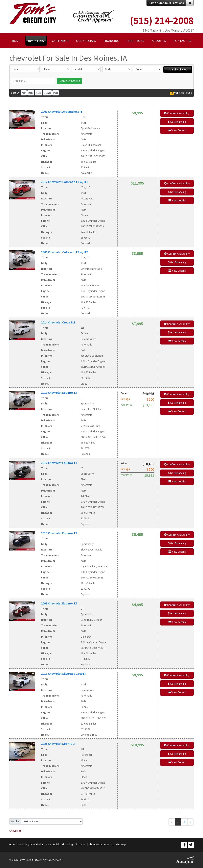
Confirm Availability (177, 113)
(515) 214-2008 (162, 21)
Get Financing (177, 122)
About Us (94, 844)
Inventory (24, 844)
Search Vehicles (178, 69)
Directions (81, 844)
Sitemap (121, 844)
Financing (67, 844)
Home (13, 844)
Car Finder (37, 844)
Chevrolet (15, 831)
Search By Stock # (69, 81)
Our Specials (53, 844)
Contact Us (108, 844)
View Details (177, 130)
